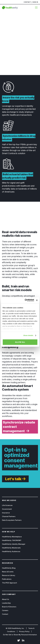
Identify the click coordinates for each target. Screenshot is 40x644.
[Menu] (36, 8)
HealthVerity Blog (9, 568)
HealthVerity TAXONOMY (12, 540)
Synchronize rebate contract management (19, 427)
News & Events (8, 572)
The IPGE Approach (9, 583)
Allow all (20, 342)
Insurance (6, 513)
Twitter (19, 641)
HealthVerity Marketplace (12, 537)
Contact (27, 2)
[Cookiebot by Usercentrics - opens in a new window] (26, 300)
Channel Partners (9, 516)
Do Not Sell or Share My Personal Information (20, 635)
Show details (28, 335)
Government (7, 509)
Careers (5, 610)
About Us (5, 599)
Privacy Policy (24, 631)
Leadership (6, 603)
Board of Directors (9, 607)
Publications (7, 579)
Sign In (35, 2)
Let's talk (13, 479)
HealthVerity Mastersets (11, 548)
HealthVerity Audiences (11, 551)
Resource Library (9, 575)
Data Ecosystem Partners (12, 520)
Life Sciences (7, 505)
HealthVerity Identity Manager (14, 544)
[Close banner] (37, 300)
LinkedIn (23, 641)
